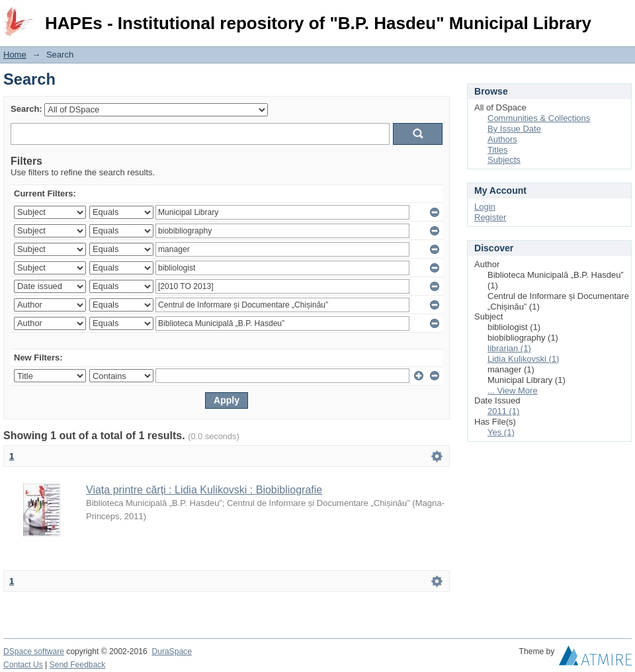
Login (621, 16)
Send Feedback (78, 665)
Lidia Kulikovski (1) (523, 359)
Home (15, 55)
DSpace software (34, 651)
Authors (502, 139)
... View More (513, 391)
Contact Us (23, 665)
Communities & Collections (539, 118)
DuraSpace (171, 651)
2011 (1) (503, 411)
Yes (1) (501, 432)
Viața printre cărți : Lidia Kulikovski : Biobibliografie (204, 490)
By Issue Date (514, 129)
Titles (498, 150)
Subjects (504, 160)
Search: (26, 109)
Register (490, 217)
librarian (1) (509, 348)
